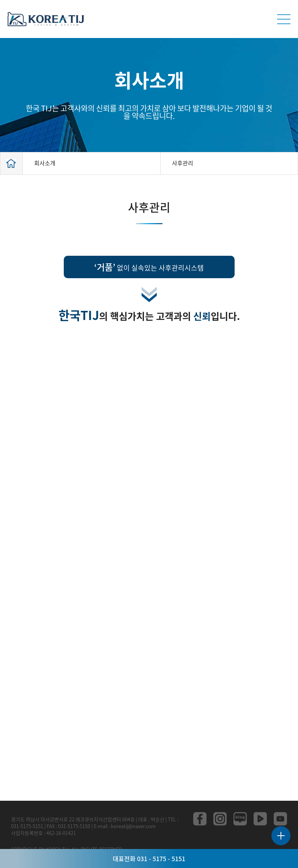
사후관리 (183, 163)
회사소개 (45, 163)
